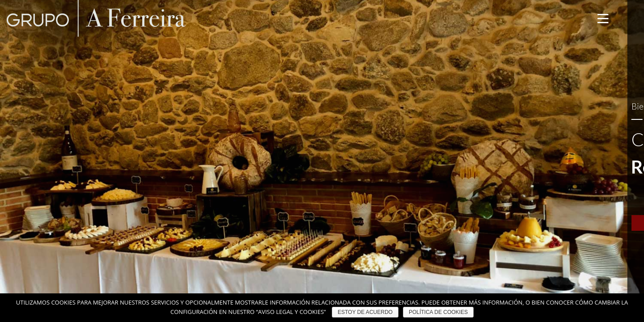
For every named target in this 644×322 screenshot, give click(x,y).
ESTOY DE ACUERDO (365, 312)
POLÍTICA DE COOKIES (438, 312)
